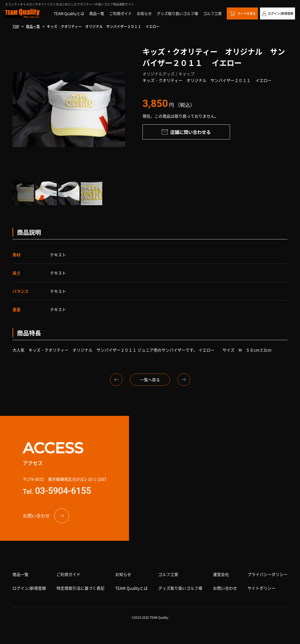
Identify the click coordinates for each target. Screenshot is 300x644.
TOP (16, 26)
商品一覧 (33, 26)
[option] (69, 109)
